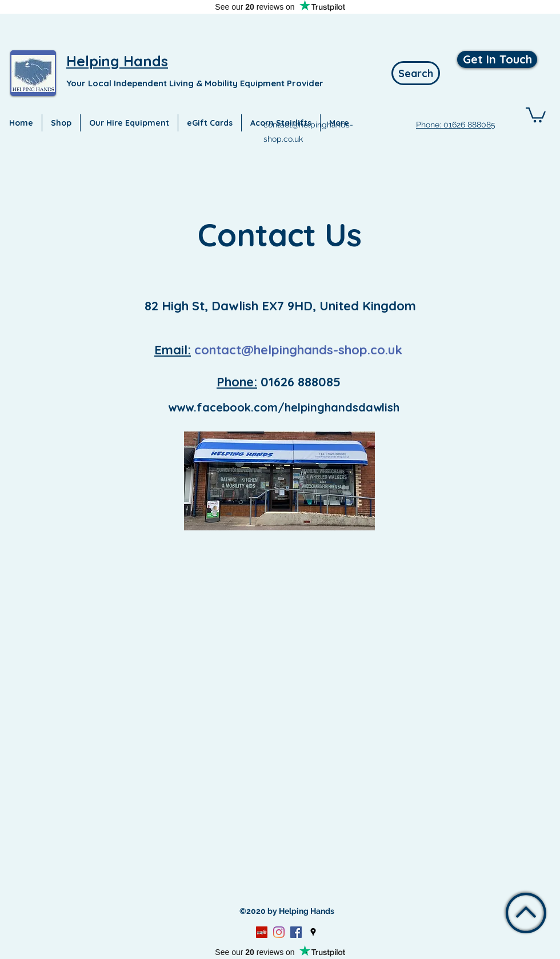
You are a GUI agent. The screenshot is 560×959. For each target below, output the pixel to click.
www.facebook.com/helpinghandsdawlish (284, 407)
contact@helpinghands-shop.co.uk (298, 350)
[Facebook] (296, 932)
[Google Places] (313, 932)
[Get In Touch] (497, 59)
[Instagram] (279, 932)
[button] (536, 114)
